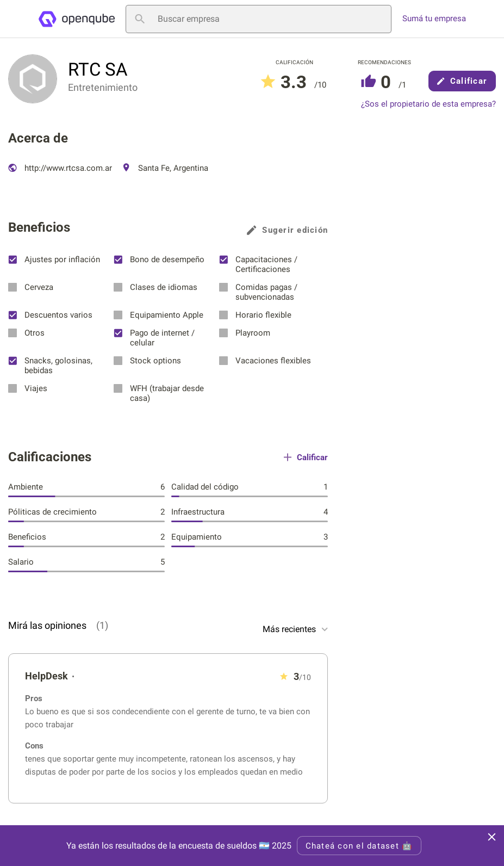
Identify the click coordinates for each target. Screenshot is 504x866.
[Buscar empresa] (259, 19)
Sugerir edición (287, 230)
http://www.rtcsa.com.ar (60, 168)
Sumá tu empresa (434, 19)
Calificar (462, 81)
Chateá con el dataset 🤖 (359, 846)
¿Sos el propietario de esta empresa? (428, 104)
